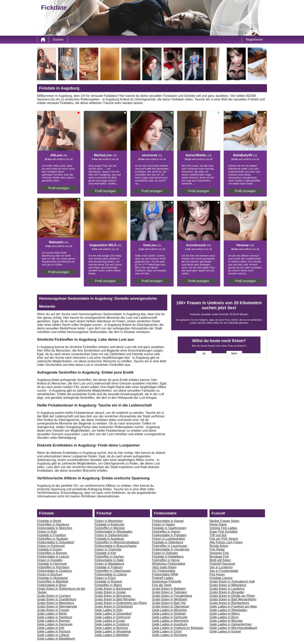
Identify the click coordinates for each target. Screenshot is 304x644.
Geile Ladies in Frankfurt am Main (233, 606)
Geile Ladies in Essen (110, 621)
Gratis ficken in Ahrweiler (227, 592)
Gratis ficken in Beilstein (169, 589)
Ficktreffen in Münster (110, 528)
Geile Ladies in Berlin (52, 614)
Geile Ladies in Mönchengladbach (233, 628)
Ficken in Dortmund (51, 546)
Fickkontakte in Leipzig (53, 557)
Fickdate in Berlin (49, 521)
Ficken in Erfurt (105, 578)
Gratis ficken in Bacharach (113, 589)
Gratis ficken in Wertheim (170, 599)
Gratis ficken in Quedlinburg (57, 599)
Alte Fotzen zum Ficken (226, 542)
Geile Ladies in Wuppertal (113, 631)
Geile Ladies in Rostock (54, 631)
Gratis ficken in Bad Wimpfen (115, 599)
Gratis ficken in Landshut (227, 589)
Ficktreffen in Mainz (108, 585)
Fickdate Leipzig (221, 578)
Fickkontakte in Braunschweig (116, 546)
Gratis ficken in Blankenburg (229, 603)
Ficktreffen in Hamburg (53, 524)
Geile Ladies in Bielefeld (112, 635)
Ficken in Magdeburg (109, 564)
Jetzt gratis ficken (164, 567)
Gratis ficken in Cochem (54, 596)
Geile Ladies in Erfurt (167, 631)
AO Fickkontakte (164, 571)
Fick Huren (217, 574)
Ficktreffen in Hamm (166, 532)
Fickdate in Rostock (108, 582)
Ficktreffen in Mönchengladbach (117, 542)
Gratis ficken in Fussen (53, 610)
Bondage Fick (219, 557)
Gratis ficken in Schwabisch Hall (232, 582)
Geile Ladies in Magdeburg (56, 639)
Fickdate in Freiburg (109, 567)
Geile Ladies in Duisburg (112, 624)
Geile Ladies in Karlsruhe (170, 617)
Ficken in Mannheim (109, 521)
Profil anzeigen (59, 188)
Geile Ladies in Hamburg (54, 617)
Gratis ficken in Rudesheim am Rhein (121, 603)
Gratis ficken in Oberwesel (171, 606)
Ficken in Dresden (50, 560)
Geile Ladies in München (169, 610)
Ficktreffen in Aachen (109, 557)
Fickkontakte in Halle (109, 560)
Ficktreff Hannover (222, 564)
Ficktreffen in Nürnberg (53, 567)
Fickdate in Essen (50, 549)
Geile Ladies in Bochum (111, 628)
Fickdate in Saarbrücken (169, 528)
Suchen (58, 40)
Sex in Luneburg (221, 567)
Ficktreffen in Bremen (52, 553)
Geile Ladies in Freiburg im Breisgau (178, 628)
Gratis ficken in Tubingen (169, 592)
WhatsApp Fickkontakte (169, 564)
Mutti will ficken (220, 560)
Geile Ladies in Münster (226, 621)
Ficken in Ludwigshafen (169, 539)
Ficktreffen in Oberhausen (113, 571)
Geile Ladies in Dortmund (112, 617)
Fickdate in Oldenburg (168, 542)
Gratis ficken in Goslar (110, 592)
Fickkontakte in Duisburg (54, 571)
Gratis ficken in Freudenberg (172, 596)
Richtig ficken (219, 546)
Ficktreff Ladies (163, 578)
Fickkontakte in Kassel (168, 521)
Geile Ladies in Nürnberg (170, 635)
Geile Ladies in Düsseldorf (113, 614)
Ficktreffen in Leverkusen (170, 546)
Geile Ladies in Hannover (55, 624)
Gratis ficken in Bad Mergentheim (233, 599)
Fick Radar (217, 549)
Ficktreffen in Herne (166, 560)
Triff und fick (218, 535)
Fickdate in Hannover (52, 564)
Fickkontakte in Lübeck (111, 574)
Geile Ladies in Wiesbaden (228, 610)
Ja (204, 353)
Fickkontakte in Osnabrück (171, 549)
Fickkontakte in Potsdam (169, 535)
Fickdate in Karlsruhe (109, 524)
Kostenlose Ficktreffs (167, 582)
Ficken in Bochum (50, 574)
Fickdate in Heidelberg (168, 557)
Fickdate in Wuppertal (52, 578)
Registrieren (254, 40)
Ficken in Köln (47, 532)
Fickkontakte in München (55, 528)
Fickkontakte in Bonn (52, 585)
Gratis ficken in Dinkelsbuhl (114, 606)
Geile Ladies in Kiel (51, 628)
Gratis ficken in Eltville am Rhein (232, 596)
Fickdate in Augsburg (109, 539)
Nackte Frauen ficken (224, 521)
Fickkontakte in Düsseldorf (56, 542)
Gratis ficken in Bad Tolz (169, 603)
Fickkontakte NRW (165, 574)
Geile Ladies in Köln (109, 610)
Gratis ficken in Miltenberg (228, 585)
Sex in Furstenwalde (224, 571)
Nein (234, 353)
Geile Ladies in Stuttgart (169, 614)
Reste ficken (218, 524)
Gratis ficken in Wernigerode (57, 606)
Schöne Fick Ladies (223, 528)
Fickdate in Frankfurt (52, 535)
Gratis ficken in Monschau (113, 596)
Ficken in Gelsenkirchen (111, 535)
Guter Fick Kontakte (223, 532)
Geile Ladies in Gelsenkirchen (231, 624)
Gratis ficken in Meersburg (56, 603)
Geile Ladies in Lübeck (53, 635)
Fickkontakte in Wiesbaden (113, 532)
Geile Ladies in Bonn (224, 617)
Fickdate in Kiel (105, 553)
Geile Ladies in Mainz (225, 614)
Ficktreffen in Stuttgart (53, 539)
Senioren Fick (219, 553)
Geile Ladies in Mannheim (170, 621)
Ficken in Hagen (163, 524)
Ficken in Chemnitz (108, 549)
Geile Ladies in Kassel (225, 631)
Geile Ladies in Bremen (54, 621)
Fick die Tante (162, 585)
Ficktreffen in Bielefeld (53, 582)
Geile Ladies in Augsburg (170, 624)
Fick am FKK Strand (224, 539)
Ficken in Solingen (165, 553)
